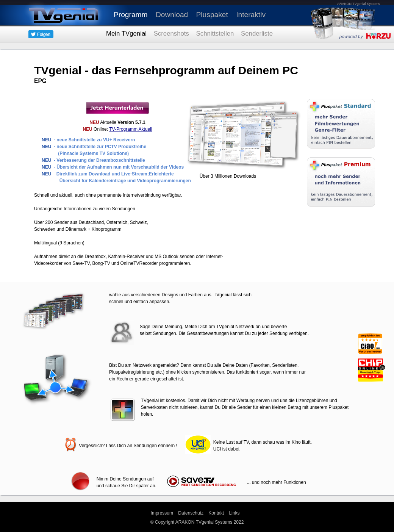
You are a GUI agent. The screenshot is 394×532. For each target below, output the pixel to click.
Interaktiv (251, 15)
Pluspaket (212, 15)
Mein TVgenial (126, 34)
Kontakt (216, 513)
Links (234, 513)
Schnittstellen (215, 34)
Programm (131, 15)
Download (172, 15)
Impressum (162, 513)
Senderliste (257, 34)
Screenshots (171, 34)
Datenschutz (191, 513)
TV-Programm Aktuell (131, 129)
